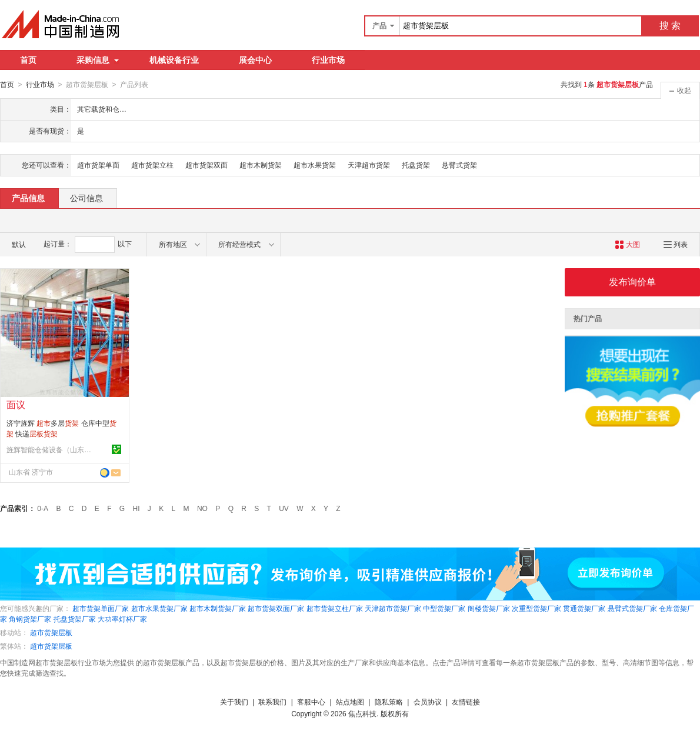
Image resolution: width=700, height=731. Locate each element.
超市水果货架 (315, 165)
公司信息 (86, 198)
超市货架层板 (51, 632)
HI (136, 508)
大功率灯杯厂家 (122, 619)
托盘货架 (416, 165)
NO (202, 508)
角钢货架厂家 (30, 619)
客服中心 (311, 702)
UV (284, 508)
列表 (676, 244)
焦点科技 (362, 713)
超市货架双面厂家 (276, 608)
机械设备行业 (174, 60)
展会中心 (255, 60)
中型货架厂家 (444, 608)
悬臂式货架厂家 (632, 608)
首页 (28, 60)
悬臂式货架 (459, 165)
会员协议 (428, 702)
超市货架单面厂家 (101, 608)
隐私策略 (389, 702)
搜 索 (670, 26)
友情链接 (466, 702)
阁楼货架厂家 (489, 608)
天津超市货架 (369, 165)
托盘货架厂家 (75, 619)
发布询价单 (632, 281)
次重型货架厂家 (536, 608)
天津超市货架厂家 (393, 608)
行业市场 (328, 60)
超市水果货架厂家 (159, 608)
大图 (627, 244)
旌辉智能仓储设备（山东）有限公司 (51, 449)
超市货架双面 (206, 165)
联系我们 (272, 702)
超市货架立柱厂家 (335, 608)
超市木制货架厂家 (218, 608)
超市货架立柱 (152, 165)
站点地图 (350, 702)
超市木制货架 (261, 165)
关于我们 (234, 702)
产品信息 (28, 198)
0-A (43, 508)
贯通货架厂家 (584, 608)
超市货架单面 (98, 165)
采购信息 (98, 60)
